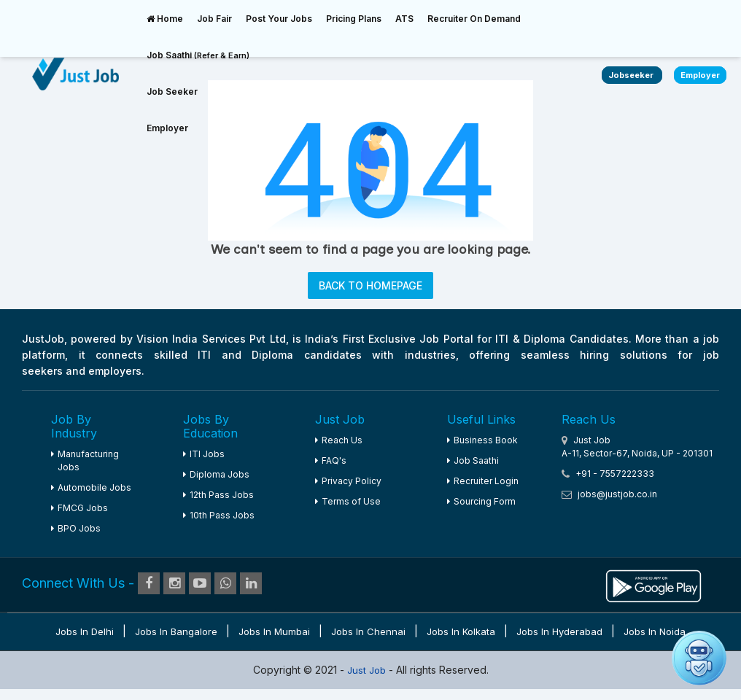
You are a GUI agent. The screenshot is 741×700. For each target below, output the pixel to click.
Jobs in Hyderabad (559, 631)
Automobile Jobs (91, 487)
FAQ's (331, 460)
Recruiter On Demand (474, 19)
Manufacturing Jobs (85, 460)
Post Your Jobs (279, 19)
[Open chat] (699, 658)
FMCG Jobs (79, 508)
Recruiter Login (483, 481)
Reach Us (339, 440)
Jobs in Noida (655, 631)
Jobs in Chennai (368, 631)
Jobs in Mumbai (274, 631)
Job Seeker (172, 92)
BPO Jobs (76, 528)
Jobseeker (632, 75)
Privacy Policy (348, 481)
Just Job (368, 670)
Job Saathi (198, 55)
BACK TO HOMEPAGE (370, 285)
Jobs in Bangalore (176, 631)
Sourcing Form (481, 501)
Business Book (482, 440)
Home (165, 19)
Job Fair (214, 19)
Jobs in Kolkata (461, 631)
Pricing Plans (354, 19)
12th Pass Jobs (218, 495)
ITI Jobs (204, 454)
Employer (167, 128)
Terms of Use (348, 501)
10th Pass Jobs (219, 515)
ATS (404, 19)
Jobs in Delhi (85, 631)
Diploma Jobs (216, 474)
